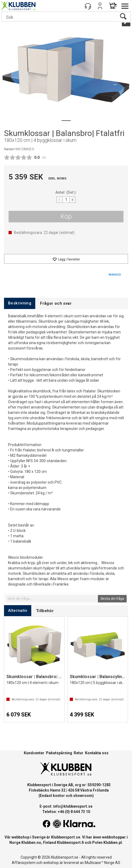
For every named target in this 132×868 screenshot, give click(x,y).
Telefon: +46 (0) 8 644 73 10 (66, 812)
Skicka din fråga (112, 599)
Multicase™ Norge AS (102, 863)
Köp (66, 216)
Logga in (100, 6)
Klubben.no (31, 843)
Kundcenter (34, 753)
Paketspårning (59, 753)
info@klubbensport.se (73, 806)
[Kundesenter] (88, 6)
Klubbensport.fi (70, 843)
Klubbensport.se (66, 837)
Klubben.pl (113, 843)
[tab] (20, 303)
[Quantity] (66, 200)
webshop (51, 863)
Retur (79, 753)
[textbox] (51, 599)
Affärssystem (24, 863)
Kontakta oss (97, 753)
